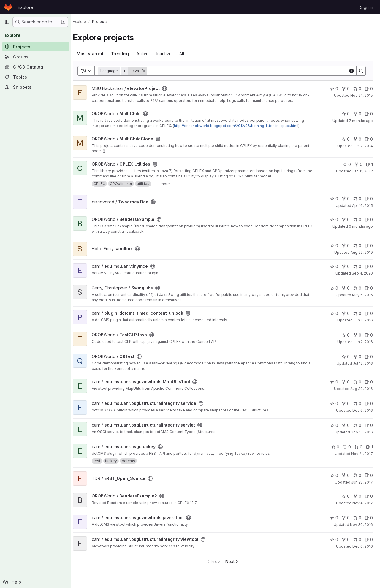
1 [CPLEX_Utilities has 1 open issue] (369, 164)
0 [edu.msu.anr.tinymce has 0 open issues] (369, 266)
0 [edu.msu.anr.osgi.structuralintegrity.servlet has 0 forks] (346, 425)
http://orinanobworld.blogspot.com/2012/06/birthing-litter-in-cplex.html (242, 126)
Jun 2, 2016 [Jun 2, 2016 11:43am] (363, 320)
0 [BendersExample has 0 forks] (346, 219)
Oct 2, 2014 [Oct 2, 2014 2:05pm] (363, 146)
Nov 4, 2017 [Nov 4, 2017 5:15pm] (363, 503)
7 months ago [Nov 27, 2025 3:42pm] (361, 121)
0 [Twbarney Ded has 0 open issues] (369, 199)
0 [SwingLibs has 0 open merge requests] (357, 288)
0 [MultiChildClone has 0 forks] (357, 139)
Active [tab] (148, 54)
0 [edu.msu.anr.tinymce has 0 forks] (346, 266)
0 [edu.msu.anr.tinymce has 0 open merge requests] (357, 266)
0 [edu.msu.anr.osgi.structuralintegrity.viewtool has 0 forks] (346, 539)
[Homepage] (8, 7)
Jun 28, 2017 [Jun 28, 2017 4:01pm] (362, 482)
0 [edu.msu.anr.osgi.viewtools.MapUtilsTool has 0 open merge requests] (357, 382)
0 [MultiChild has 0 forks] (357, 114)
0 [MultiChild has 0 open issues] (369, 114)
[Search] (251, 71)
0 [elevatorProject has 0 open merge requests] (357, 89)
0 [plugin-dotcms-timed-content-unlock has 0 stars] (334, 313)
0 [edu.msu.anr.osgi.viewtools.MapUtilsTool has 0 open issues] (369, 382)
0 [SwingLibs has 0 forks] (346, 288)
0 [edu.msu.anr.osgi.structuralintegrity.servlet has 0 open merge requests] (357, 425)
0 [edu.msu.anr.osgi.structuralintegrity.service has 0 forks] (346, 404)
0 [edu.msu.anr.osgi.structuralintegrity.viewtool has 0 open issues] (369, 539)
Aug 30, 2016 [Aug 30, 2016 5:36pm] (362, 389)
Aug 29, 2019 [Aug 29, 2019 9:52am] (362, 252)
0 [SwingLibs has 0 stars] (334, 288)
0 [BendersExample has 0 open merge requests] (357, 219)
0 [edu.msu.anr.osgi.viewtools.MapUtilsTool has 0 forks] (346, 382)
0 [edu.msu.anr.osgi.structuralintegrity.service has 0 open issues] (369, 404)
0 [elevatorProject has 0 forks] (346, 89)
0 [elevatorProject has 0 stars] (334, 89)
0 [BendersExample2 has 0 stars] (346, 496)
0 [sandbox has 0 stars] (334, 246)
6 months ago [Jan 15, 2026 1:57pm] (361, 226)
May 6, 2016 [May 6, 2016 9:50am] (362, 295)
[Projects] (36, 47)
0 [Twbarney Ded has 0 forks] (346, 199)
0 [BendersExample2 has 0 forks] (357, 496)
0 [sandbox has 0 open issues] (369, 246)
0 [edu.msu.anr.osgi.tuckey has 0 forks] (347, 447)
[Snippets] (36, 87)
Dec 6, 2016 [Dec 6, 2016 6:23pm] (363, 546)
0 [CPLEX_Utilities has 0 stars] (347, 164)
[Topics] (36, 77)
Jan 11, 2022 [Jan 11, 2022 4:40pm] (363, 171)
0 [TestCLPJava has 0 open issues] (369, 335)
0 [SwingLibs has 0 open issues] (369, 288)
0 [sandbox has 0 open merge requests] (357, 246)
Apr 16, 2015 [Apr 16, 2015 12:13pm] (362, 206)
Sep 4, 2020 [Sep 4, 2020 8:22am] (362, 273)
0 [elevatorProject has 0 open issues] (369, 89)
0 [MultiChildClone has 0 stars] (346, 139)
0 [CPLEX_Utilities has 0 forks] (358, 164)
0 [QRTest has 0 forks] (357, 357)
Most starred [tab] (96, 54)
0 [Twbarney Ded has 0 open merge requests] (357, 199)
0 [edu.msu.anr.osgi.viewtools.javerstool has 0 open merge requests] (357, 518)
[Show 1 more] (168, 184)
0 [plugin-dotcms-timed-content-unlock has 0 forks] (346, 313)
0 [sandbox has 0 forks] (346, 246)
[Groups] (36, 57)
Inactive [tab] (170, 54)
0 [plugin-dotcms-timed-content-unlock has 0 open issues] (369, 313)
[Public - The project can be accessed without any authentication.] (170, 88)
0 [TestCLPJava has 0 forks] (357, 335)
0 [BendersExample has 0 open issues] (369, 219)
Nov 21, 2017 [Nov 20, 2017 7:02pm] (362, 454)
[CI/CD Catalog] (36, 67)
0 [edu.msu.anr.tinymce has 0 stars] (334, 266)
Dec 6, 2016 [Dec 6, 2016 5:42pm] (363, 410)
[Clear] (351, 71)
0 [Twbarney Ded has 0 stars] (334, 199)
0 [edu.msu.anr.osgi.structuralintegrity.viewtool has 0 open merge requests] (357, 539)
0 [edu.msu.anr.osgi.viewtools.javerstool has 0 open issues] (369, 518)
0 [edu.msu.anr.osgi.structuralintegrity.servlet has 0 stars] (334, 425)
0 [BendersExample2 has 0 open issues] (369, 496)
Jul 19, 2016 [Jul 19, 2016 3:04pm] (363, 363)
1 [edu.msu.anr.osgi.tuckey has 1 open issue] (369, 447)
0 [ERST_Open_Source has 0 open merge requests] (357, 475)
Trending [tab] (126, 54)
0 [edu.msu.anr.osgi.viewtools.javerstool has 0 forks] (346, 518)
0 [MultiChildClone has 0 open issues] (369, 139)
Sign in (367, 7)
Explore (26, 7)
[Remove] (149, 71)
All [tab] (187, 54)
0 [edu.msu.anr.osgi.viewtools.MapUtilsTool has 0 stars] (334, 382)
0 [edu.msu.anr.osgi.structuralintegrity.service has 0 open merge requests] (357, 404)
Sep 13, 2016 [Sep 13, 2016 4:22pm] (362, 432)
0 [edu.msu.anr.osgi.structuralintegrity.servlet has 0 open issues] (369, 425)
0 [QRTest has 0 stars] (346, 357)
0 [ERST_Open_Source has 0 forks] (346, 475)
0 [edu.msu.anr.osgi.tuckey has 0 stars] (335, 447)
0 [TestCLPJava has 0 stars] (346, 335)
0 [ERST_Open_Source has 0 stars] (334, 475)
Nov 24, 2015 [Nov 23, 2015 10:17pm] (362, 95)
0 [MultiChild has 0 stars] (346, 114)
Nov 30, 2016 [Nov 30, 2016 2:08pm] (361, 525)
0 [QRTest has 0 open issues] (369, 357)
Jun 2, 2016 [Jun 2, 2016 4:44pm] (363, 342)
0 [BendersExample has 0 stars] (334, 219)
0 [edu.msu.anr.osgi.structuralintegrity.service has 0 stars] (334, 404)
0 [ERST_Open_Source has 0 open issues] (369, 475)
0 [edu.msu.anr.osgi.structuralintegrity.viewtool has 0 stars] (334, 539)
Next (235, 561)
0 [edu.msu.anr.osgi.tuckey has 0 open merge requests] (358, 447)
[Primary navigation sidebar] (7, 22)
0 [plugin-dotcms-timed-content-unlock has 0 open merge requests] (357, 313)
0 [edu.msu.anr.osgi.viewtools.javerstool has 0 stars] (334, 518)
